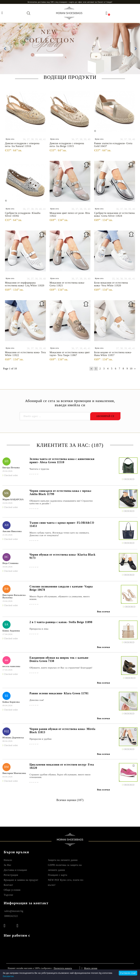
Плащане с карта (58, 875)
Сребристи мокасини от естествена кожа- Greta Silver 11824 (114, 214)
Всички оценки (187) (70, 800)
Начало (8, 860)
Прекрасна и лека (39, 629)
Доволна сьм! (37, 700)
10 (131, 369)
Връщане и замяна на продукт (21, 880)
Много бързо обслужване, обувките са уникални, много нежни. (60, 598)
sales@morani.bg (14, 911)
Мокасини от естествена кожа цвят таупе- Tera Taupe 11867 (70, 354)
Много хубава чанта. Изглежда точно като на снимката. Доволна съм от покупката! (59, 534)
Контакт (8, 885)
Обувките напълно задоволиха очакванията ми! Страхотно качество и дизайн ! (61, 502)
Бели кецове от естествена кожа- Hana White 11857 (113, 354)
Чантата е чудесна (39, 469)
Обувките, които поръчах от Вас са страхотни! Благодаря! (61, 668)
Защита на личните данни (63, 860)
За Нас (8, 865)
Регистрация (11, 875)
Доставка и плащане (15, 870)
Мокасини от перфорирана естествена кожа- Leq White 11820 (25, 284)
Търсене (8, 895)
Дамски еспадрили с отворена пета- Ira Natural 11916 (22, 145)
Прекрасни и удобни (40, 739)
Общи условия (12, 890)
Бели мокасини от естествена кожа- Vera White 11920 (111, 284)
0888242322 (11, 916)
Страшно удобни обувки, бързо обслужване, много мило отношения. (60, 776)
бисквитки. (9, 976)
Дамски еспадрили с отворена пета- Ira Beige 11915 (67, 145)
